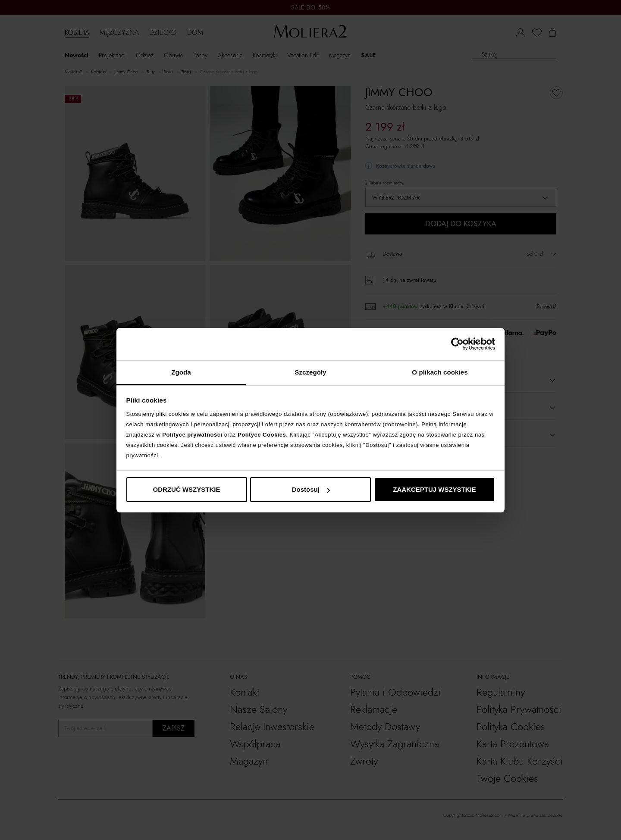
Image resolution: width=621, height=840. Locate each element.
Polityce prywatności (192, 435)
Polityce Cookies (262, 435)
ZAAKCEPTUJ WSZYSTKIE (434, 489)
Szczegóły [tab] (310, 372)
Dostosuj (311, 489)
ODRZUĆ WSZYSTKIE (187, 489)
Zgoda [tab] (181, 372)
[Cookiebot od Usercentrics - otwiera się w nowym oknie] (457, 344)
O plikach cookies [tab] (440, 372)
